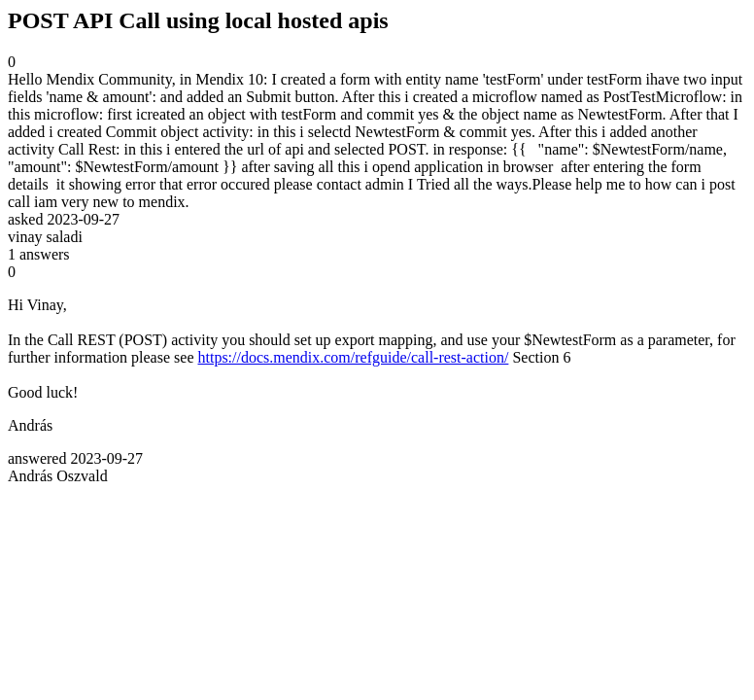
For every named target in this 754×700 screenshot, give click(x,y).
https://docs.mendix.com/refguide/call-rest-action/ (353, 357)
